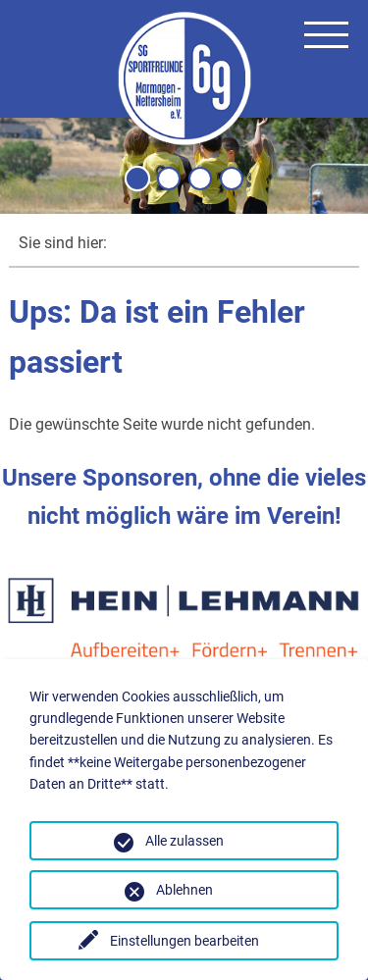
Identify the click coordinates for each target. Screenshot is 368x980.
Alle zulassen (184, 841)
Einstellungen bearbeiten (184, 941)
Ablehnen (184, 890)
